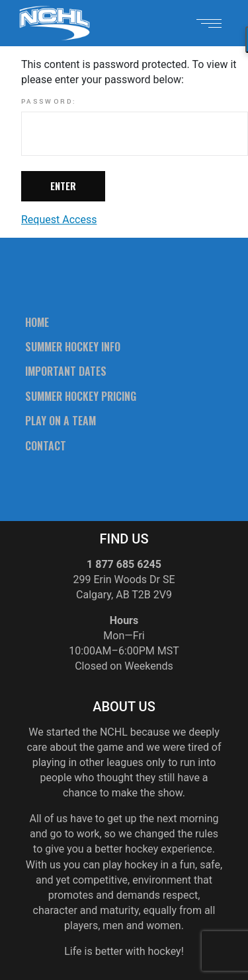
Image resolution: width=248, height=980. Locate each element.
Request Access (59, 220)
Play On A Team (61, 421)
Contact (46, 446)
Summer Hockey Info (73, 347)
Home (37, 322)
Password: (135, 127)
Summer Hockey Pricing (81, 396)
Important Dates (66, 371)
